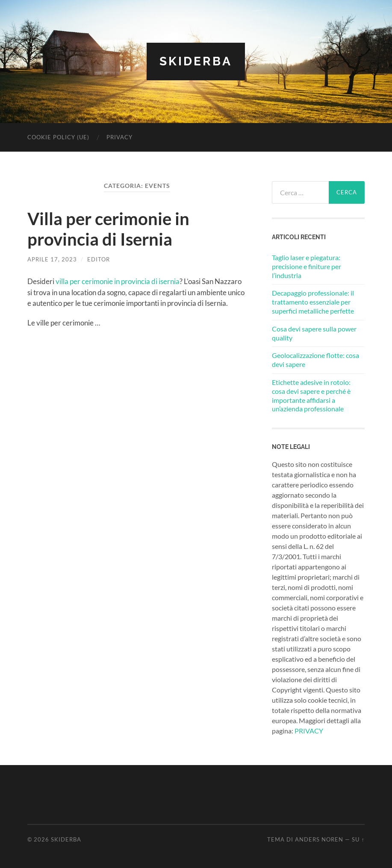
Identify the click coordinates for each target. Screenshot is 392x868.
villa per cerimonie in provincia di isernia (118, 281)
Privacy (119, 137)
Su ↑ (358, 839)
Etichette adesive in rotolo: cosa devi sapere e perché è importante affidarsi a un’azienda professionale (311, 395)
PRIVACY (309, 731)
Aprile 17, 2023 (52, 259)
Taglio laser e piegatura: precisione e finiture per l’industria (307, 266)
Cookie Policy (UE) (58, 137)
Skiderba (196, 61)
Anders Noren (319, 839)
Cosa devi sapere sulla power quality (314, 333)
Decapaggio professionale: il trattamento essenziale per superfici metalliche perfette (313, 302)
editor (99, 259)
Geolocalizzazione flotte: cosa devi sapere (315, 360)
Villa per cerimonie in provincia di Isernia (108, 229)
